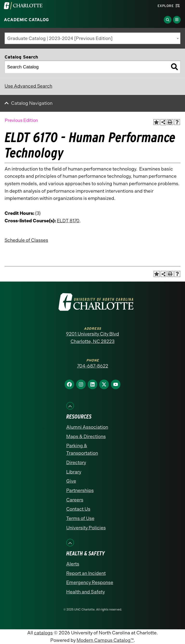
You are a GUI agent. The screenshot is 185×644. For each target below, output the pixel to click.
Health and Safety (86, 592)
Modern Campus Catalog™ (105, 640)
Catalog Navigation (32, 103)
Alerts (73, 564)
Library (74, 472)
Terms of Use (80, 518)
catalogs (43, 633)
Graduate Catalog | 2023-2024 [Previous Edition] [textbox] (60, 38)
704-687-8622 (93, 366)
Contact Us (78, 509)
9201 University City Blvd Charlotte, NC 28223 (92, 338)
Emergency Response (90, 582)
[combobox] (92, 38)
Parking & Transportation (82, 449)
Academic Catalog (26, 20)
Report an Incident (86, 573)
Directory (76, 463)
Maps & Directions (86, 437)
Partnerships (80, 490)
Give (71, 481)
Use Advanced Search (28, 86)
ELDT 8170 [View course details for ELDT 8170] (68, 221)
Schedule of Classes (26, 240)
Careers (75, 500)
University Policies (86, 528)
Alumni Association (87, 427)
